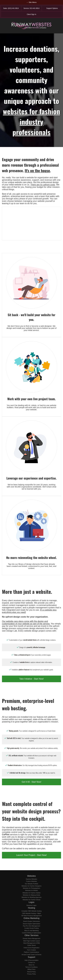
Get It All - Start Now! (31, 782)
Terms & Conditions (31, 967)
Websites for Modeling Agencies (31, 897)
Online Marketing (32, 918)
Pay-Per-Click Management (31, 926)
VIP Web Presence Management (32, 916)
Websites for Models (31, 890)
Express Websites (31, 879)
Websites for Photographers (31, 888)
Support (31, 957)
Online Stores (32, 945)
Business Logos (31, 905)
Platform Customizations (31, 952)
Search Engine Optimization (31, 924)
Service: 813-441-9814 (31, 8)
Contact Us (32, 962)
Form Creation (31, 950)
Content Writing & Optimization (31, 933)
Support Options (52, 8)
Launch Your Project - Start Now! (31, 855)
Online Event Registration (32, 948)
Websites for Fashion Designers (32, 886)
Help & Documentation (32, 960)
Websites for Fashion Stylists (32, 893)
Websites (31, 876)
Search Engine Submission (31, 921)
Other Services (31, 935)
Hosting (31, 908)
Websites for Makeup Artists (31, 895)
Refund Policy (31, 972)
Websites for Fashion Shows (32, 900)
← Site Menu (31, 2)
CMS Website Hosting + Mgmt (32, 913)
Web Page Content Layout (32, 941)
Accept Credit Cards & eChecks (31, 955)
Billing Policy (31, 969)
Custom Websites (31, 881)
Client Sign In (31, 14)
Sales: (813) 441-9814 (11, 8)
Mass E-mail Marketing (31, 931)
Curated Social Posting (31, 928)
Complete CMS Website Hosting (32, 911)
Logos (31, 902)
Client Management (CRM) (32, 943)
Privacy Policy (31, 974)
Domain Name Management (31, 938)
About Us (31, 965)
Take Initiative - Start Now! (31, 679)
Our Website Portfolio (31, 884)
